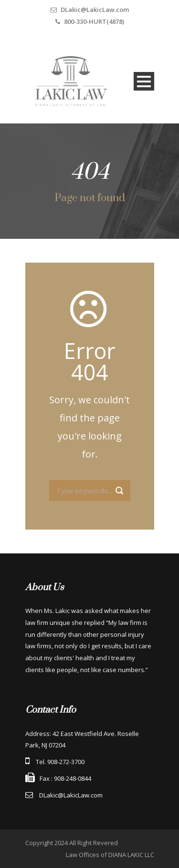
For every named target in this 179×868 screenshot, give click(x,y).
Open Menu (144, 81)
